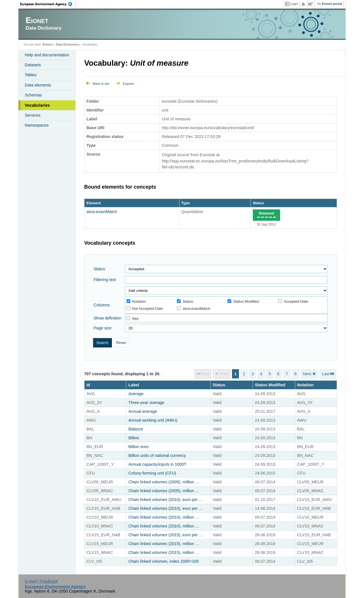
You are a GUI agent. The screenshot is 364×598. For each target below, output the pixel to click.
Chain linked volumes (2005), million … (164, 482)
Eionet (47, 44)
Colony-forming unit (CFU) (152, 473)
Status (258, 203)
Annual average (143, 411)
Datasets (33, 65)
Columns (102, 305)
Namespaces (37, 125)
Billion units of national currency (157, 455)
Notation (136, 301)
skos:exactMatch (102, 212)
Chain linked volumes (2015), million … (164, 544)
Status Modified (243, 301)
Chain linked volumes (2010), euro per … (166, 500)
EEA (48, 4)
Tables (31, 75)
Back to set (101, 84)
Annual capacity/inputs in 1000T (157, 464)
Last (326, 374)
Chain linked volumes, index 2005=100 (164, 561)
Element (94, 203)
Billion (134, 438)
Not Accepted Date (145, 309)
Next (307, 374)
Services (33, 115)
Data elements (38, 85)
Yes (135, 319)
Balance (136, 429)
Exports (128, 84)
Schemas (33, 95)
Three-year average (146, 403)
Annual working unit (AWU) (153, 420)
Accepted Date (293, 301)
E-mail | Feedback (41, 581)
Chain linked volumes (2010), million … (164, 517)
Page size (103, 328)
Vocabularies (37, 105)
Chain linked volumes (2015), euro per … (166, 535)
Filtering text (105, 280)
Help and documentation (47, 55)
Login (294, 4)
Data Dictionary (67, 44)
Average (136, 394)
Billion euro (138, 447)
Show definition (107, 318)
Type (186, 203)
